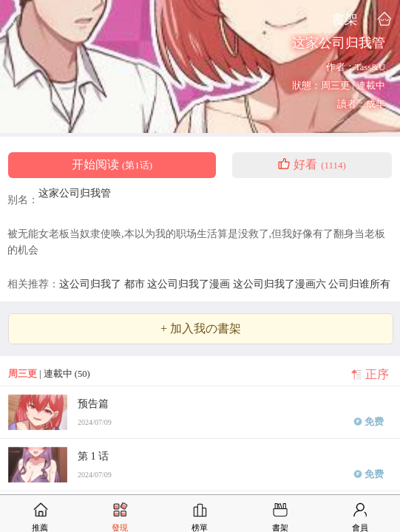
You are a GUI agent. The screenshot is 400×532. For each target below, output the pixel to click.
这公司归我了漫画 (190, 284)
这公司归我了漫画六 (281, 284)
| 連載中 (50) (49, 374)
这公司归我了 (92, 284)
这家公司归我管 (75, 193)
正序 (377, 375)
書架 (345, 19)
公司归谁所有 (359, 284)
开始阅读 (112, 165)
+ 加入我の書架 (201, 329)
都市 (136, 284)
